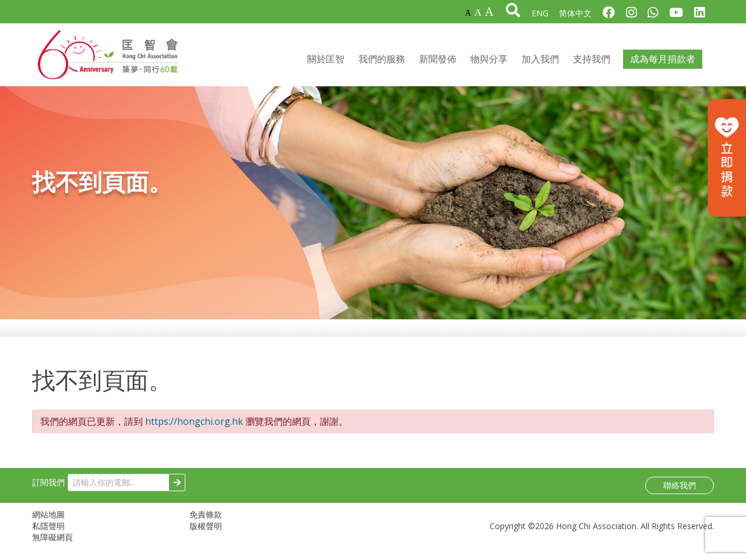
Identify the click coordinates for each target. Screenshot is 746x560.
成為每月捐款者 (663, 62)
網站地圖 (48, 520)
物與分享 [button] (489, 62)
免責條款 (206, 520)
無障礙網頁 (52, 542)
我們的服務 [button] (382, 62)
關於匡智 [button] (326, 62)
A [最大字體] (489, 12)
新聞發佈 (438, 62)
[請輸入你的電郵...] (118, 487)
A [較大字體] (478, 12)
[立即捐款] (727, 158)
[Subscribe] (177, 487)
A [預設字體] (468, 13)
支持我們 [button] (592, 62)
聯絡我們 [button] (680, 490)
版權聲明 (206, 531)
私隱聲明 (48, 531)
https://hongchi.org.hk (194, 426)
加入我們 (540, 62)
